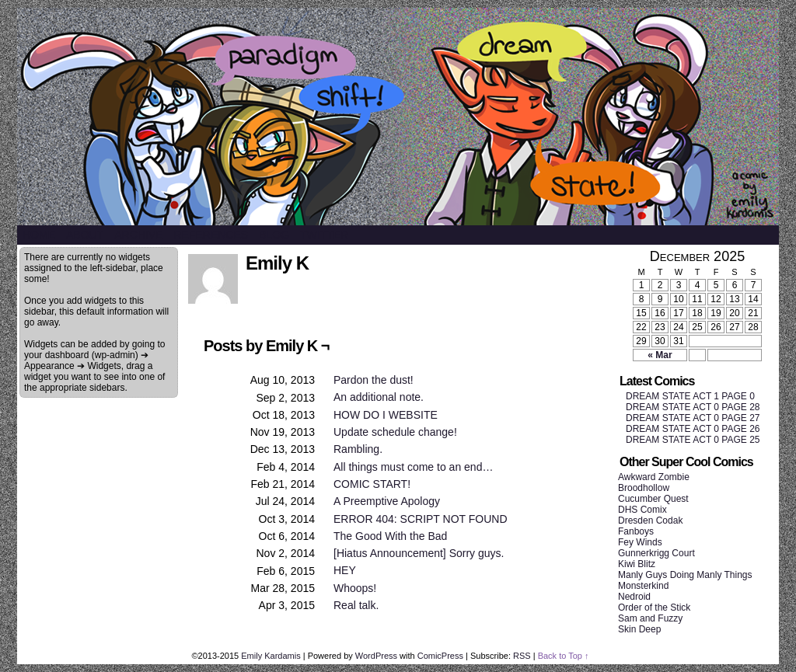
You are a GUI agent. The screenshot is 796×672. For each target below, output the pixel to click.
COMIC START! (372, 484)
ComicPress (440, 656)
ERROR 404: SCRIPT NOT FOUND (421, 519)
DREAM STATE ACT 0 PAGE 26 (693, 429)
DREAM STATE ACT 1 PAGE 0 (690, 396)
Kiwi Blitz (637, 564)
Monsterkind (643, 586)
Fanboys (636, 531)
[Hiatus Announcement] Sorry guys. (419, 553)
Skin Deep (639, 629)
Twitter (324, 235)
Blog (274, 235)
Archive (138, 235)
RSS (522, 656)
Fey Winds (640, 542)
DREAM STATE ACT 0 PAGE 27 (693, 418)
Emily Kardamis (271, 656)
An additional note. (379, 397)
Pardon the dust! (374, 380)
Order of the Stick (654, 608)
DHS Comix (642, 510)
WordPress (376, 656)
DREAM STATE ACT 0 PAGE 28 (693, 407)
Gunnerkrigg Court (656, 553)
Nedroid (634, 597)
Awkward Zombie (654, 477)
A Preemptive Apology (387, 501)
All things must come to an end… (413, 467)
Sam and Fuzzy (650, 618)
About (85, 235)
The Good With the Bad (390, 536)
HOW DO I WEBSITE (386, 415)
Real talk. (356, 605)
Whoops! (355, 588)
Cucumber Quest (653, 499)
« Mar (660, 355)
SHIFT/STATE (398, 117)
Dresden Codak (650, 521)
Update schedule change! (395, 432)
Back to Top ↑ (564, 656)
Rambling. (358, 449)
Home (39, 235)
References (211, 235)
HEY (345, 570)
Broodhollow (644, 488)
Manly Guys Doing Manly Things (685, 575)
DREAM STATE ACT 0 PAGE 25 (693, 440)
